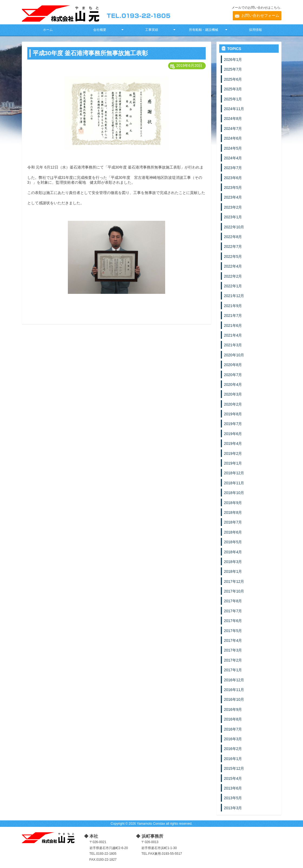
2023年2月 (233, 207)
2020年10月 (234, 355)
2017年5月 (233, 631)
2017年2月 (233, 660)
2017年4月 (233, 640)
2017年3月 (233, 650)
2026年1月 (233, 60)
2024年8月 (233, 119)
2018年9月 (233, 503)
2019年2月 (233, 453)
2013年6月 (233, 788)
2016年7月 (233, 729)
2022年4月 (233, 266)
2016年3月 (233, 739)
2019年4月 (233, 443)
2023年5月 (233, 188)
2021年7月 (233, 315)
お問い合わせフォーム (260, 15)
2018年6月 (233, 532)
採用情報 (255, 30)
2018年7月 (233, 522)
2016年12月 (234, 680)
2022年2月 (233, 276)
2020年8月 (233, 365)
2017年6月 (233, 621)
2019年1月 (233, 463)
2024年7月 (233, 129)
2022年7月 (233, 246)
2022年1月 (233, 286)
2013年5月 (233, 798)
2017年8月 (233, 601)
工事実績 (152, 30)
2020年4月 (233, 384)
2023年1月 (233, 217)
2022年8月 (233, 237)
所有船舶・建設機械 (204, 30)
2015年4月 (233, 778)
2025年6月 (233, 79)
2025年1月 (233, 99)
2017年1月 (233, 670)
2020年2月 (233, 404)
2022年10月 (234, 227)
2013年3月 (233, 808)
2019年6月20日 (189, 65)
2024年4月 (233, 158)
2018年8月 (233, 512)
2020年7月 (233, 375)
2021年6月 (233, 325)
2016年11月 (234, 690)
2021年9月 (233, 306)
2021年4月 (233, 335)
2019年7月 (233, 424)
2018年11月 (234, 483)
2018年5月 (233, 542)
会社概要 (100, 30)
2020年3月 (233, 394)
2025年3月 (233, 89)
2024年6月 (233, 138)
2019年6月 (233, 434)
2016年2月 (233, 749)
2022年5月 (233, 257)
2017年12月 (234, 581)
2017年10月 (234, 591)
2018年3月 (233, 562)
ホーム (48, 30)
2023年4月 (233, 197)
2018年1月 (233, 571)
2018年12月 (234, 473)
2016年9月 (233, 709)
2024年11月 (234, 109)
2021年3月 (233, 345)
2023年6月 (233, 178)
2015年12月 (234, 768)
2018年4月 (233, 552)
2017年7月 (233, 611)
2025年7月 (233, 69)
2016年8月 (233, 719)
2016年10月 (234, 699)
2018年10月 (234, 493)
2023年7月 (233, 168)
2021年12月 (234, 296)
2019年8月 (233, 414)
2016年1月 (233, 759)
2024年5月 (233, 148)
